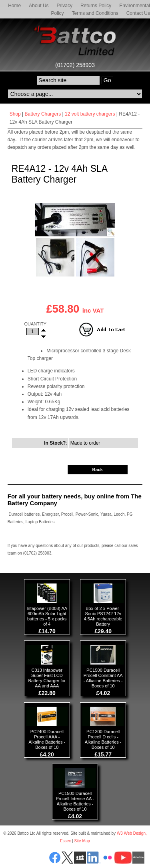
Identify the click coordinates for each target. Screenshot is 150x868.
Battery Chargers (43, 114)
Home (14, 6)
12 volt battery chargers (90, 114)
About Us (39, 6)
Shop (15, 114)
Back (98, 470)
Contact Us (138, 13)
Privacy (65, 6)
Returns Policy (96, 6)
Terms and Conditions (95, 13)
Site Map (82, 841)
